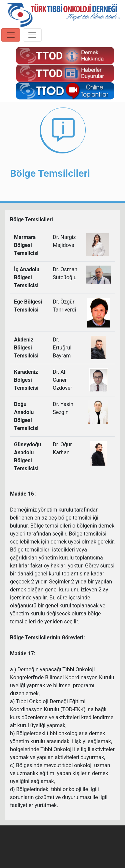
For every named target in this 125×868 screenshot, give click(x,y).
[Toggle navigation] (11, 35)
